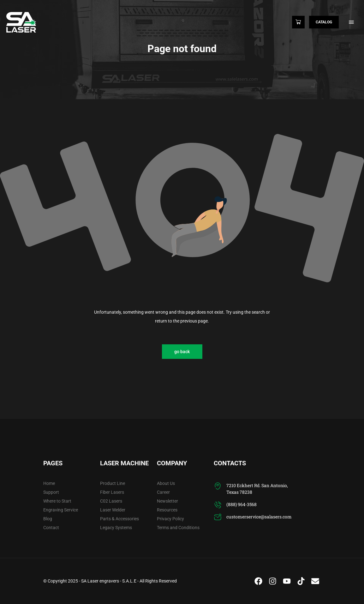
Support (51, 492)
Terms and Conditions (178, 528)
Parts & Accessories (119, 519)
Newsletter (167, 501)
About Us (166, 483)
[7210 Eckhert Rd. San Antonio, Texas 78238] (218, 486)
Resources (167, 510)
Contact (51, 528)
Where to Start (57, 501)
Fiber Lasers (112, 492)
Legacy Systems (116, 528)
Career (163, 492)
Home (49, 483)
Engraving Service (61, 510)
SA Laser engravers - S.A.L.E (109, 581)
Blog (48, 519)
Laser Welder (113, 510)
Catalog (324, 22)
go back (182, 352)
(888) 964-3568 (242, 504)
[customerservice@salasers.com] (218, 517)
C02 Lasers (111, 501)
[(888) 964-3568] (218, 505)
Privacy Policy (170, 519)
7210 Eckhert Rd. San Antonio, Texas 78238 (257, 489)
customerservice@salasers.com (259, 517)
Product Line (113, 483)
